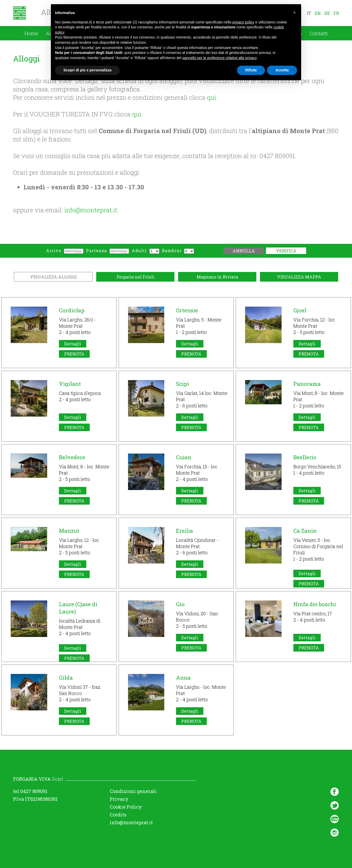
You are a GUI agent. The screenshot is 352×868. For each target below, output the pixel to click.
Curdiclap (72, 310)
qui (212, 97)
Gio (180, 604)
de (327, 13)
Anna (183, 678)
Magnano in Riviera (217, 277)
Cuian (184, 457)
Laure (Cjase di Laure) (78, 608)
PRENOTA (74, 354)
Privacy (119, 799)
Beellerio (305, 457)
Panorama (307, 384)
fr (336, 13)
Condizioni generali (133, 791)
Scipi (183, 384)
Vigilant (70, 384)
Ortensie (187, 310)
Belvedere (72, 457)
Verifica (286, 251)
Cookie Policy (126, 807)
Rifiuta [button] (251, 70)
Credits (118, 815)
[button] (294, 13)
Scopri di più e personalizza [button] (87, 70)
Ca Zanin (305, 531)
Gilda (66, 678)
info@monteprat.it (91, 210)
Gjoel (300, 310)
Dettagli (73, 344)
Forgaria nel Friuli (135, 277)
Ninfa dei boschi (315, 604)
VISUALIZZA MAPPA (299, 277)
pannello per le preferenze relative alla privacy (220, 58)
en (318, 13)
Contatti (319, 33)
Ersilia (184, 531)
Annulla (244, 251)
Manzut (69, 531)
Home (31, 33)
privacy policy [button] (243, 22)
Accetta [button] (282, 70)
